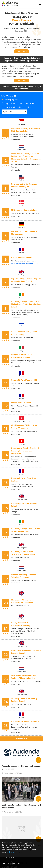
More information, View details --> (24, 264)
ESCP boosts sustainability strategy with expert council (21, 806)
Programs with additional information (20, 103)
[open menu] (40, 4)
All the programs (11, 100)
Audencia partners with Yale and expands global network (21, 768)
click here (10, 852)
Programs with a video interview (18, 107)
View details (15, 140)
